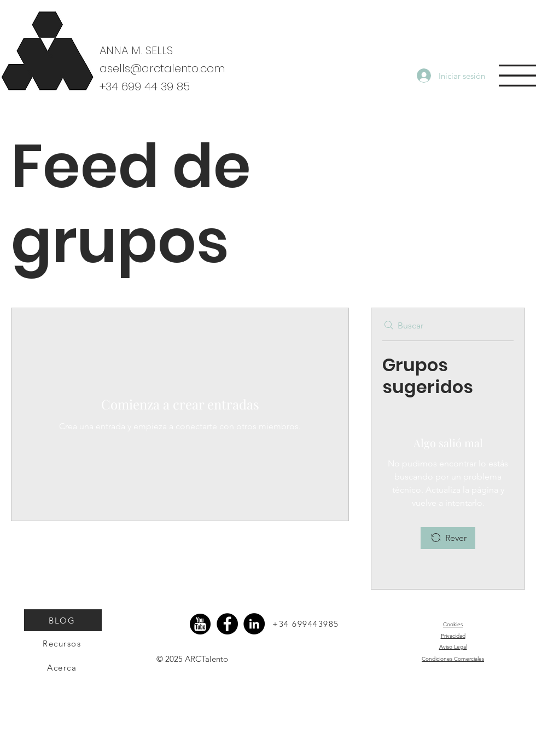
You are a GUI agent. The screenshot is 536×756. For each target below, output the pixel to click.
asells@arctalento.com (162, 68)
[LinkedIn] (254, 624)
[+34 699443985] (307, 624)
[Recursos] (63, 643)
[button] (517, 76)
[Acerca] (63, 667)
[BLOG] (63, 620)
